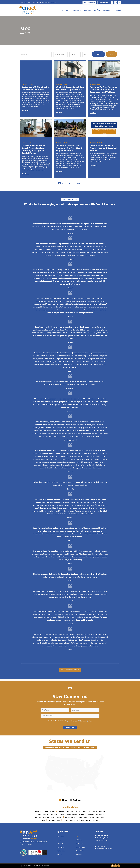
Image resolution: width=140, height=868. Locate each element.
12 (73, 184)
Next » (79, 184)
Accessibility (80, 851)
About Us (60, 844)
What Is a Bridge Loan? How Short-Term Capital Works (70, 88)
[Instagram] (120, 2)
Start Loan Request (89, 2)
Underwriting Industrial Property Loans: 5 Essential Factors (103, 148)
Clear (111, 54)
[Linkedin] (116, 2)
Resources (108, 10)
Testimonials (61, 851)
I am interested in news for (56, 720)
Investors (77, 10)
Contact (118, 10)
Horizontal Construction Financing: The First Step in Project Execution (69, 148)
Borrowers (65, 10)
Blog (78, 836)
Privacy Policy (80, 847)
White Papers (80, 840)
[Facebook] (112, 2)
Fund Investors (73, 720)
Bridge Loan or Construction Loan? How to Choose (36, 88)
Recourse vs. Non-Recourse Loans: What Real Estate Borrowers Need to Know (103, 90)
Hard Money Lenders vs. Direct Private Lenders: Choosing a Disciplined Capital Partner (34, 150)
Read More (25, 111)
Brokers (91, 720)
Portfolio (97, 10)
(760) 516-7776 (25, 2)
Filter (98, 54)
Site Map (79, 854)
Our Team (88, 10)
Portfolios (60, 847)
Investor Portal (103, 2)
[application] (69, 10)
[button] (70, 727)
